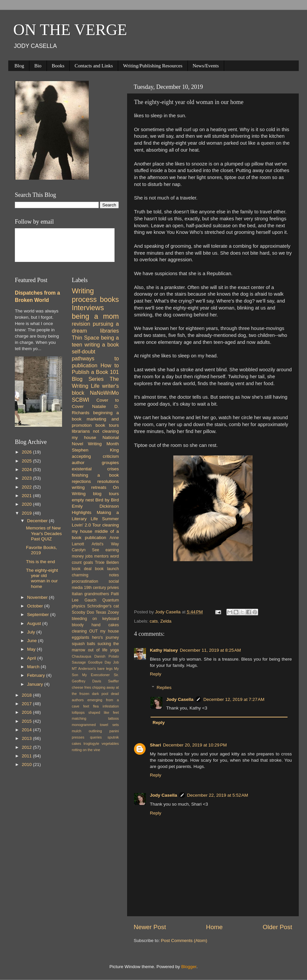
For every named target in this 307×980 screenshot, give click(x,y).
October (36, 606)
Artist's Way (105, 544)
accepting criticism (96, 456)
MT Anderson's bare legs (92, 669)
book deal (82, 569)
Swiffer (113, 681)
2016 (27, 712)
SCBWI (81, 400)
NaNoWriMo (104, 393)
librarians (81, 431)
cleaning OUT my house (96, 631)
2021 (27, 496)
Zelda (166, 621)
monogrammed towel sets (96, 725)
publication (96, 538)
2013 (27, 738)
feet (86, 706)
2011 (27, 756)
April (32, 658)
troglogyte (91, 744)
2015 (27, 721)
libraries (109, 331)
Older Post (277, 927)
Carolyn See (86, 550)
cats (154, 621)
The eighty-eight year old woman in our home (42, 578)
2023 (27, 478)
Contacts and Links (94, 66)
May (32, 649)
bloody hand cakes (96, 625)
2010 (27, 764)
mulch (77, 731)
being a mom (96, 316)
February (37, 675)
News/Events (206, 66)
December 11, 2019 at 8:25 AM (210, 650)
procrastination (85, 581)
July (32, 632)
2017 (27, 704)
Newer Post (150, 927)
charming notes (96, 575)
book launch (107, 569)
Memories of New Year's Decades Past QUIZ (44, 533)
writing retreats (89, 487)
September (39, 615)
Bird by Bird (107, 500)
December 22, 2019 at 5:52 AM (218, 795)
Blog (19, 66)
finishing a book (96, 475)
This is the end (41, 562)
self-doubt (84, 351)
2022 (27, 487)
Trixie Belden (107, 563)
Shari (155, 745)
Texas (101, 612)
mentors (101, 556)
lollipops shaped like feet (96, 712)
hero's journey (105, 637)
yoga (115, 650)
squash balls (84, 644)
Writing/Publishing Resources (153, 66)
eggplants (81, 637)
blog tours (106, 494)
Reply (156, 674)
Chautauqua (82, 656)
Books (58, 66)
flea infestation (106, 706)
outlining (95, 731)
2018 (27, 695)
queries (96, 737)
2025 (27, 461)
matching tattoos (96, 718)
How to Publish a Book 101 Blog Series (96, 372)
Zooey (113, 612)
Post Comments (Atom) (184, 941)
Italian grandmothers (91, 594)
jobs (89, 556)
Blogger (189, 967)
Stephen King (96, 450)
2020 (27, 504)
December (38, 521)
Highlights (82, 512)
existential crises (96, 469)
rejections (82, 481)
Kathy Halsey (164, 650)
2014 (27, 730)
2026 (27, 452)
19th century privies (101, 588)
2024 (27, 470)
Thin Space (86, 338)
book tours (107, 425)
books (109, 299)
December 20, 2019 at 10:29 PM (195, 745)
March (34, 667)
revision (81, 324)
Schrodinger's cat (103, 606)
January (36, 684)
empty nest (83, 500)
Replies (164, 688)
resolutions (108, 481)
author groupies (96, 463)
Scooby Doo (83, 612)
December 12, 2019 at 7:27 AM (234, 699)
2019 (27, 513)
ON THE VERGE (70, 30)
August (35, 623)
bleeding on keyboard (96, 619)
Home (214, 927)
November (38, 597)
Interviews (88, 308)
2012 (27, 747)
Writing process (85, 295)
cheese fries (82, 687)
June (33, 641)
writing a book (102, 345)
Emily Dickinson (96, 506)
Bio (38, 66)
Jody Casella (180, 699)
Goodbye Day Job (103, 662)
